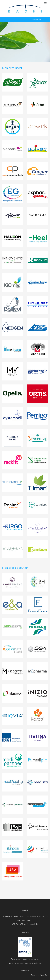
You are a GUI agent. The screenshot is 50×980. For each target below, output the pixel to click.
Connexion (37, 20)
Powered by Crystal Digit (40, 975)
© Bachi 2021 (25, 971)
